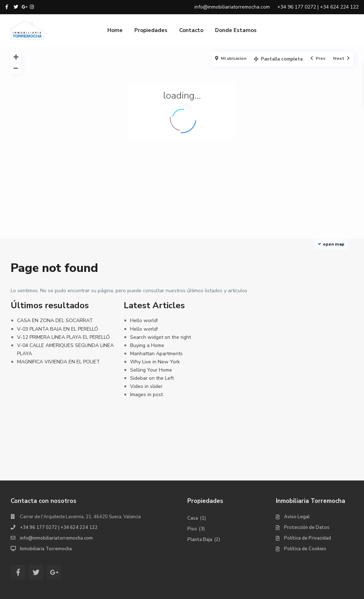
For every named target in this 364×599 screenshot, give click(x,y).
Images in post (146, 395)
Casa (193, 518)
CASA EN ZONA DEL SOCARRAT (55, 320)
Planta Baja (200, 540)
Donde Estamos (236, 30)
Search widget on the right (160, 337)
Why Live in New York (155, 362)
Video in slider (146, 386)
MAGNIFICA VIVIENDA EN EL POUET (58, 362)
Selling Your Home (151, 370)
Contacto (191, 30)
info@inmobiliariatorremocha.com (56, 538)
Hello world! (144, 320)
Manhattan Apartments (156, 354)
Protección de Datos (307, 527)
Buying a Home (147, 345)
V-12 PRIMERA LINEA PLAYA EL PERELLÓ (63, 337)
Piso (192, 529)
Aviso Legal (297, 517)
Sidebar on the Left (152, 378)
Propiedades (151, 30)
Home (115, 30)
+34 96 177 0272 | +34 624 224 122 (59, 527)
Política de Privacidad (307, 538)
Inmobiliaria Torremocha (46, 549)
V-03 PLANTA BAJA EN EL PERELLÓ (58, 329)
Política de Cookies (305, 549)
